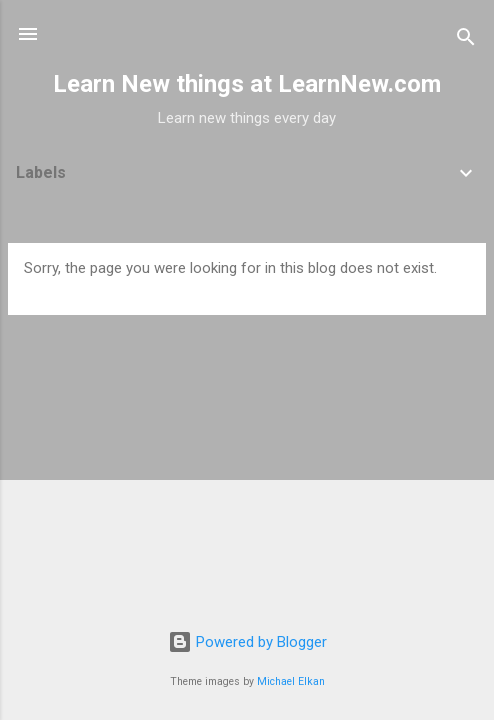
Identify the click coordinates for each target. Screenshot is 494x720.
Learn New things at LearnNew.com (247, 84)
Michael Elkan (291, 681)
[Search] (466, 40)
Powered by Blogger (247, 642)
